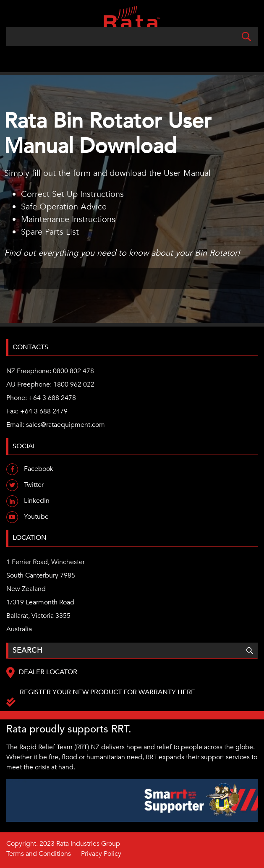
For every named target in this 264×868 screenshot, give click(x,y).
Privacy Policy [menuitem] (101, 854)
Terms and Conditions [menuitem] (39, 854)
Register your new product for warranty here (107, 692)
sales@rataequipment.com (65, 425)
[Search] (132, 37)
